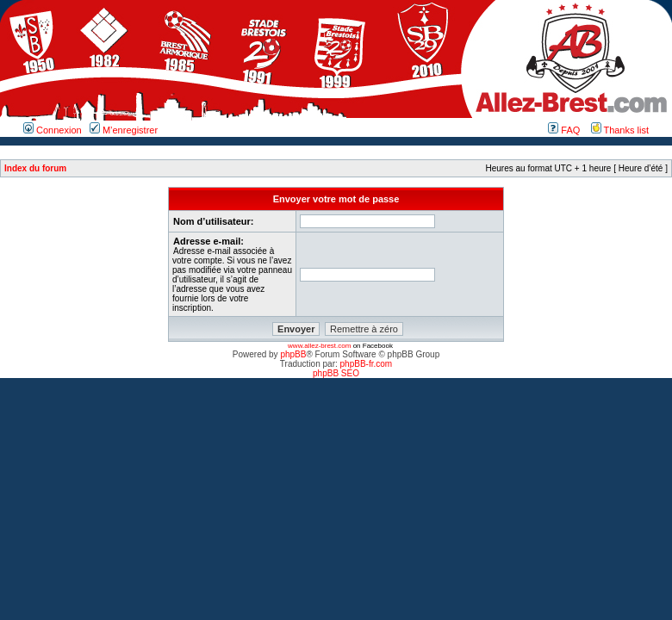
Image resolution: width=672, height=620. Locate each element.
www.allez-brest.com (319, 346)
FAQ (564, 130)
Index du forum (35, 168)
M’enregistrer (124, 130)
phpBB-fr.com (367, 364)
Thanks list (620, 130)
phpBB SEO (336, 373)
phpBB (293, 354)
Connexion (53, 130)
